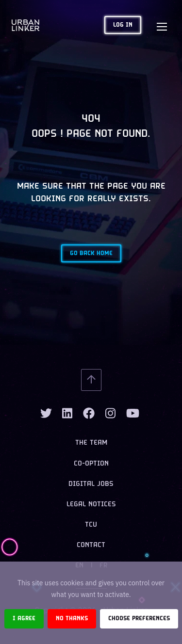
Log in (123, 25)
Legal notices (91, 505)
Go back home (91, 253)
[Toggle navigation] (162, 25)
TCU (91, 525)
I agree (24, 619)
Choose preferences (139, 619)
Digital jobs (91, 484)
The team (91, 443)
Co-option (91, 464)
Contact (91, 545)
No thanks (72, 619)
